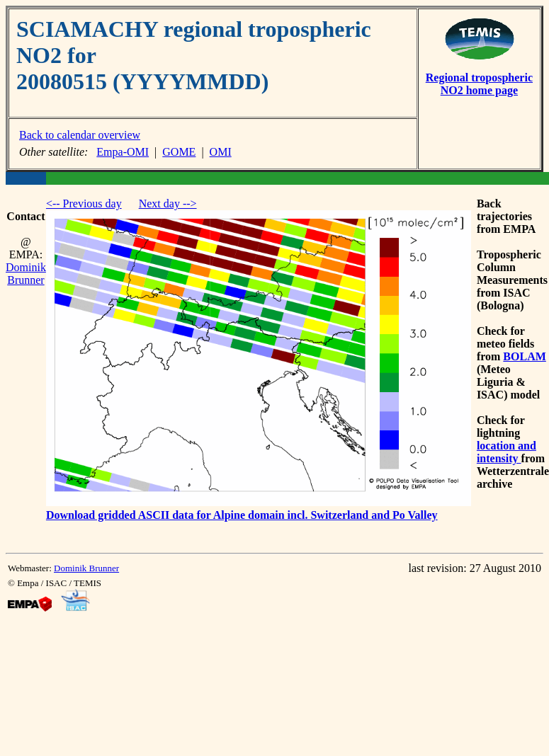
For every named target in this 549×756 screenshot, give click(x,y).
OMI (221, 152)
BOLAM (524, 356)
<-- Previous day (84, 204)
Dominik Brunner (26, 274)
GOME (179, 152)
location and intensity (506, 452)
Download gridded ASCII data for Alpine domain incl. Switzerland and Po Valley (242, 515)
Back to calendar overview (80, 135)
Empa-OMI (123, 152)
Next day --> (168, 204)
